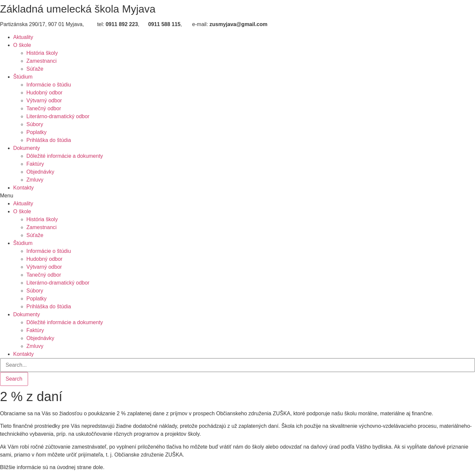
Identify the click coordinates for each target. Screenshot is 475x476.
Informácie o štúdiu (49, 85)
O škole (22, 45)
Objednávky (40, 172)
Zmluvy (35, 180)
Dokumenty (27, 148)
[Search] (14, 379)
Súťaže (35, 69)
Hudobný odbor (44, 93)
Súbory (35, 124)
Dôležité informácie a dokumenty (65, 156)
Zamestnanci (42, 61)
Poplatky (36, 132)
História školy (42, 53)
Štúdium (23, 77)
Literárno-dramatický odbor (58, 116)
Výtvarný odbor (44, 101)
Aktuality (23, 37)
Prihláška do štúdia (49, 140)
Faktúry (35, 164)
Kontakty (23, 188)
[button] (237, 196)
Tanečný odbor (44, 108)
